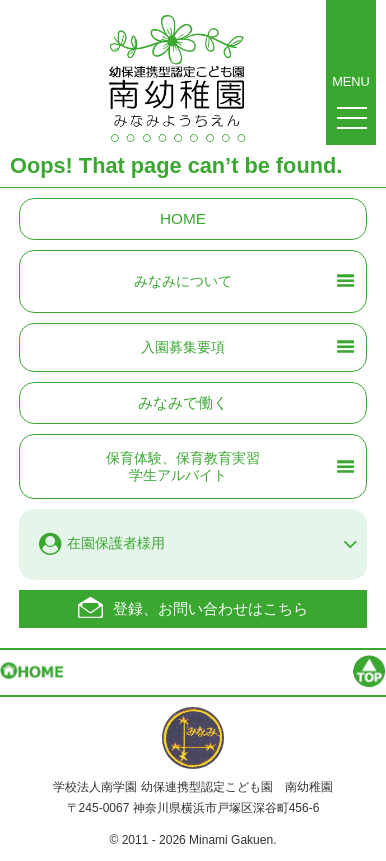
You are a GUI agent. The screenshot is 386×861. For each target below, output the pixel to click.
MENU (351, 35)
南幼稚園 (177, 85)
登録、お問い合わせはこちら (210, 608)
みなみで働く (183, 402)
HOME (183, 218)
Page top (331, 675)
